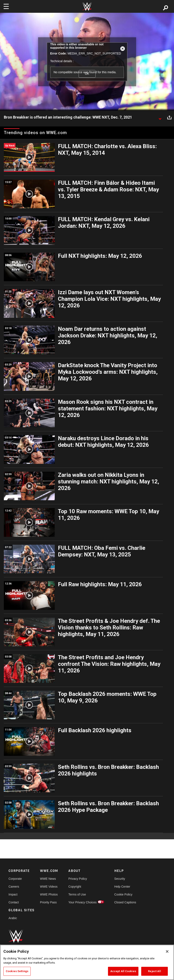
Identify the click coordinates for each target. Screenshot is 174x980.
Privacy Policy (78, 879)
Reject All (154, 971)
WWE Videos (49, 887)
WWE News (48, 879)
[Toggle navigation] (6, 6)
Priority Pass (48, 902)
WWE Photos (49, 894)
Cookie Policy (123, 894)
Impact (13, 894)
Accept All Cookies (123, 971)
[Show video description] (160, 117)
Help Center (122, 887)
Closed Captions (125, 902)
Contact (14, 902)
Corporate (15, 879)
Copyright (75, 887)
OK (87, 74)
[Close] (167, 951)
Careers (14, 887)
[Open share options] (169, 117)
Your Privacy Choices (83, 902)
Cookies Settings (17, 971)
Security (120, 879)
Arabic (13, 918)
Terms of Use (77, 894)
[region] (87, 962)
